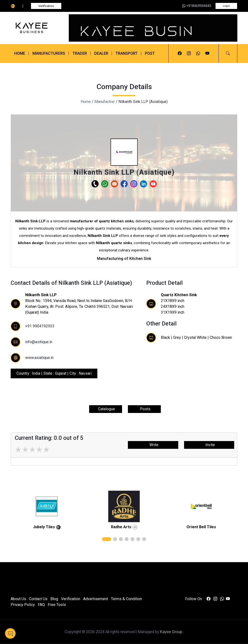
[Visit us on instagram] (189, 54)
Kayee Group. (172, 632)
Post (150, 53)
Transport (127, 53)
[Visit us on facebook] (180, 54)
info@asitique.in (39, 342)
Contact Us (38, 599)
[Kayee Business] (37, 28)
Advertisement (96, 599)
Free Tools (57, 605)
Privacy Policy (23, 605)
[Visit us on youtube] (207, 54)
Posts (144, 409)
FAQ (41, 605)
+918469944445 (197, 6)
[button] (228, 54)
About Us (18, 599)
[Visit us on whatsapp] (198, 54)
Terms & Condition (126, 599)
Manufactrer (105, 102)
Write (153, 445)
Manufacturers (49, 53)
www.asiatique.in (39, 358)
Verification (46, 6)
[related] (47, 506)
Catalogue (106, 409)
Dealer (101, 53)
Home (20, 53)
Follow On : (194, 599)
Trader (80, 53)
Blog (54, 599)
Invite (209, 445)
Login (226, 6)
